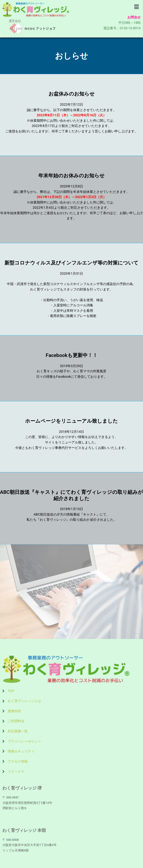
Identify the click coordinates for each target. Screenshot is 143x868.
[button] (137, 7)
